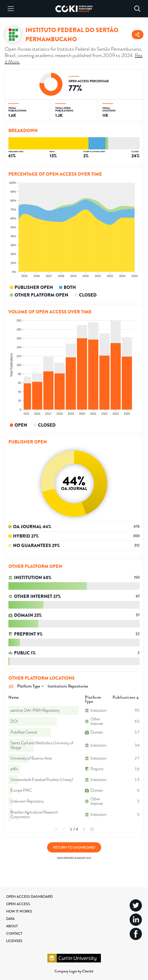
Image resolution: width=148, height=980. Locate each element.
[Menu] (11, 9)
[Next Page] (84, 829)
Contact (14, 933)
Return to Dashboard (74, 847)
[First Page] (56, 829)
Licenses (14, 941)
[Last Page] (92, 829)
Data (10, 919)
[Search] (137, 9)
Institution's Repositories (68, 686)
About (12, 926)
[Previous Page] (64, 829)
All (11, 686)
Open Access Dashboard (29, 897)
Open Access (18, 904)
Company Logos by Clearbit (74, 971)
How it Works (19, 911)
